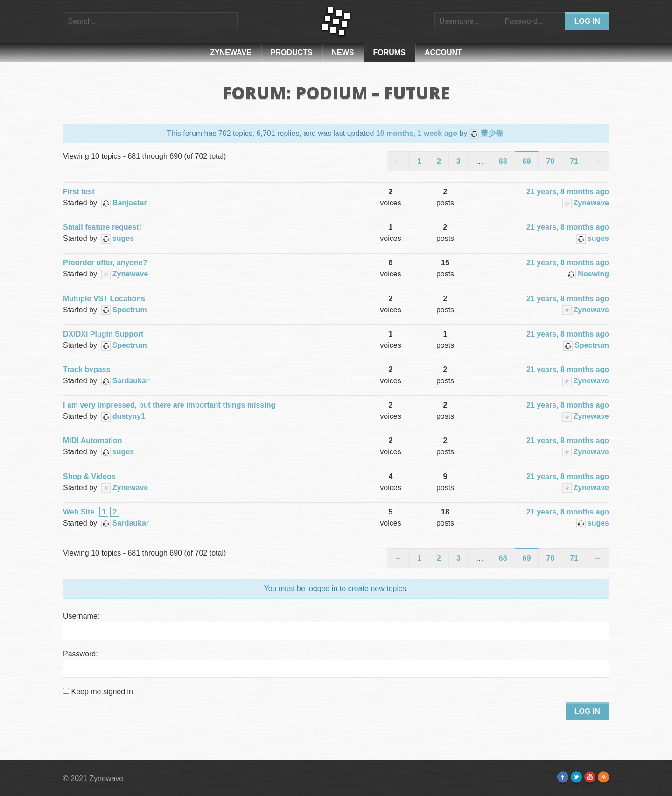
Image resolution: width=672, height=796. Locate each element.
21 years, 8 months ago (568, 192)
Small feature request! (102, 227)
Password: (80, 654)
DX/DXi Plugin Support (103, 334)
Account (443, 53)
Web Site (79, 512)
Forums (389, 53)
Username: (81, 616)
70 (550, 161)
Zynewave (231, 53)
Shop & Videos (89, 476)
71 (574, 161)
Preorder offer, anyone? (105, 263)
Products (292, 53)
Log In (587, 711)
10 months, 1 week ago (417, 133)
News (343, 53)
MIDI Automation (93, 440)
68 (503, 161)
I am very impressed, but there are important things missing (169, 405)
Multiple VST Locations (104, 299)
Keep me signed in (102, 692)
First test (79, 192)
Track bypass (87, 370)
